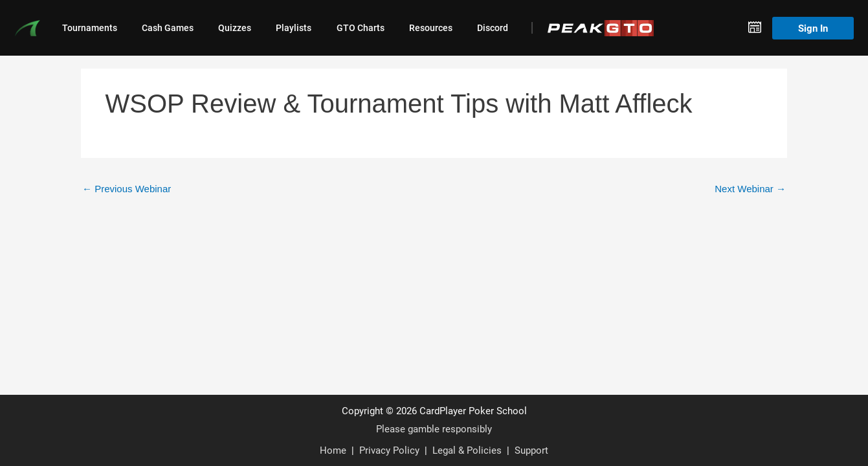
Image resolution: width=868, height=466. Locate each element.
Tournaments (90, 28)
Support (531, 450)
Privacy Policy (389, 450)
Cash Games (168, 28)
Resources (431, 28)
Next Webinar (750, 189)
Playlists (294, 28)
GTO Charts (361, 28)
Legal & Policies (467, 450)
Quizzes (235, 28)
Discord (493, 28)
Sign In (813, 28)
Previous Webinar (127, 189)
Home (333, 450)
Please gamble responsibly (434, 428)
